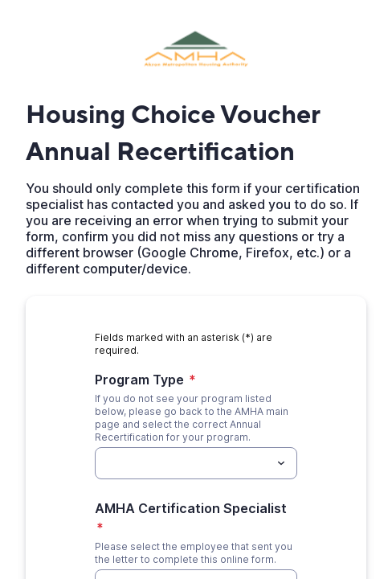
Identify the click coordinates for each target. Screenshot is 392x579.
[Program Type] (183, 450)
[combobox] (196, 450)
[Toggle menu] (281, 450)
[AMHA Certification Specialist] (183, 553)
